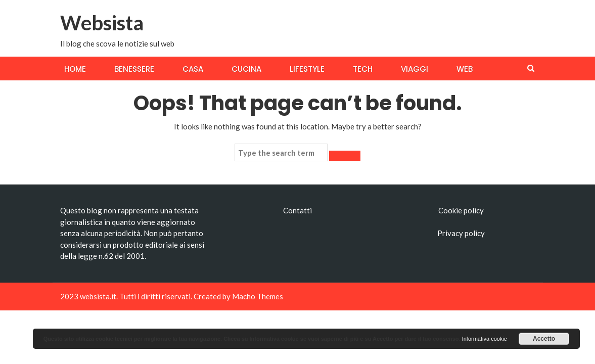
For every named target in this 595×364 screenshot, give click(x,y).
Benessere (134, 69)
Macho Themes (258, 296)
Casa (193, 69)
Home (75, 69)
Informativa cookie (485, 339)
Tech (363, 69)
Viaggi (415, 69)
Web (465, 69)
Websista (102, 23)
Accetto (544, 339)
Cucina (246, 69)
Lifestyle (307, 69)
